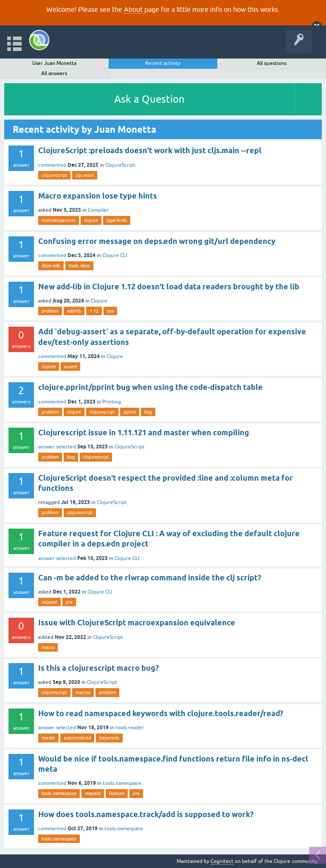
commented (52, 165)
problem (50, 311)
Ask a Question (149, 99)
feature (117, 793)
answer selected (57, 447)
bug (148, 412)
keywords (109, 738)
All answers (54, 73)
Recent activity (163, 63)
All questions (272, 63)
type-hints (117, 220)
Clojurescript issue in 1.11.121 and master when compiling (144, 433)
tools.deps (79, 266)
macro (48, 647)
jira (110, 311)
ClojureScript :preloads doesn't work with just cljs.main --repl (150, 150)
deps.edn (51, 266)
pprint (130, 412)
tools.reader (130, 728)
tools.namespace (122, 783)
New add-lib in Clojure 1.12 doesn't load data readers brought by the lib (169, 287)
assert (70, 367)
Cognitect (222, 861)
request (49, 602)
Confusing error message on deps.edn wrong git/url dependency (157, 241)
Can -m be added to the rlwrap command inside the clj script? (150, 578)
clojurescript (54, 175)
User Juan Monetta (54, 63)
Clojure (99, 301)
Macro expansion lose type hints (98, 196)
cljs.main (85, 175)
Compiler (98, 210)
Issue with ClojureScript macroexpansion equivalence (137, 623)
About (133, 9)
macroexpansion (59, 220)
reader (48, 738)
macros (83, 692)
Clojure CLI (115, 255)
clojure (91, 220)
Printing (112, 402)
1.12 (94, 311)
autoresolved (77, 738)
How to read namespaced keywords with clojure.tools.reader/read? (161, 713)
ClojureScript (120, 165)
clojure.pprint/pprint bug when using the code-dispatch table (150, 387)
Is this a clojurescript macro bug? (98, 668)
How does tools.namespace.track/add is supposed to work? (146, 814)
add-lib (74, 311)
